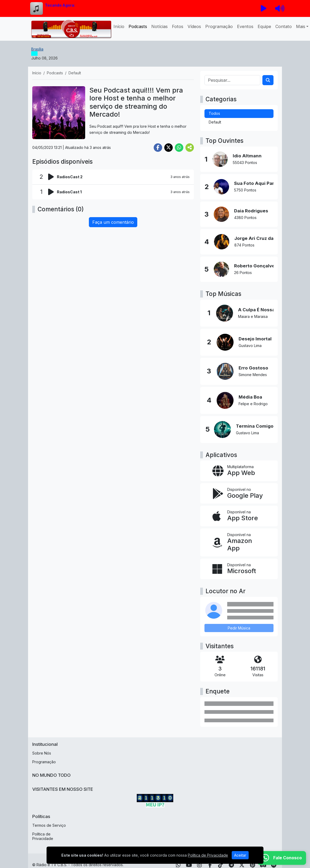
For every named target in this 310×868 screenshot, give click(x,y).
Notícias (159, 26)
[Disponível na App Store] (239, 516)
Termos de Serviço (49, 825)
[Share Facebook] (158, 148)
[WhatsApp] (282, 858)
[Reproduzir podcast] (53, 177)
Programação (219, 26)
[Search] (268, 80)
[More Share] (190, 148)
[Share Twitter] (168, 148)
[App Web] (239, 471)
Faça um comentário (113, 222)
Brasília (37, 49)
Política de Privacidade (43, 836)
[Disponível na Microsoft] (239, 569)
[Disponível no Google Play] (239, 494)
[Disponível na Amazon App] (239, 542)
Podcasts (138, 26)
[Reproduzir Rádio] (264, 8)
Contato (284, 26)
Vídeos (194, 26)
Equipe (264, 26)
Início (119, 26)
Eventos (245, 26)
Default (215, 122)
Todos (214, 113)
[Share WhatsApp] (179, 148)
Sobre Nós (42, 753)
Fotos (178, 26)
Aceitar (240, 855)
